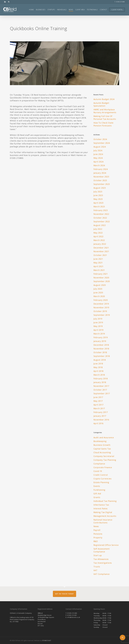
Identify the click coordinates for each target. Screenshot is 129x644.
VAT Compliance (102, 574)
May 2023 (98, 199)
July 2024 (98, 150)
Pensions (98, 534)
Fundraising (99, 490)
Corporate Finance (103, 467)
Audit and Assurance (104, 437)
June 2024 (98, 154)
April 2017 (98, 405)
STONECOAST (47, 641)
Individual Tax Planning (105, 501)
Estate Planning (101, 482)
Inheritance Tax (101, 505)
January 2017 (100, 416)
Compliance (99, 464)
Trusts (97, 567)
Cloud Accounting (102, 452)
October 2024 (100, 139)
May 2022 (98, 233)
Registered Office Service (106, 545)
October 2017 (100, 390)
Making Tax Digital (103, 512)
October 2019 (100, 311)
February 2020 (101, 300)
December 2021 (101, 248)
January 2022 (100, 244)
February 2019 (101, 337)
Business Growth (102, 445)
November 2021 (101, 251)
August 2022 (100, 225)
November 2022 (101, 214)
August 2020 (100, 285)
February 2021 (101, 274)
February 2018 (101, 379)
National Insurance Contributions (103, 521)
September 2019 (102, 315)
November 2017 (101, 386)
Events (97, 486)
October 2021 (100, 255)
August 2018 (100, 360)
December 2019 (101, 304)
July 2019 (98, 319)
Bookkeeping (100, 441)
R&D (96, 541)
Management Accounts (105, 516)
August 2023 (100, 188)
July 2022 (98, 229)
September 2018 (102, 356)
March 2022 (99, 240)
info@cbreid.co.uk (74, 617)
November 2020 (101, 278)
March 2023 (99, 207)
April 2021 (98, 266)
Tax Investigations (103, 563)
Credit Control (101, 475)
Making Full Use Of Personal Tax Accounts (105, 118)
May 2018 (98, 367)
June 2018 (98, 364)
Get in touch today (64, 594)
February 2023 (101, 210)
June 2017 (98, 397)
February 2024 (101, 169)
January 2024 (100, 173)
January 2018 (100, 382)
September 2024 (102, 143)
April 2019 (98, 330)
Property (98, 538)
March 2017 (99, 408)
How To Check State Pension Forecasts (103, 124)
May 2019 (98, 326)
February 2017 (101, 412)
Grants (97, 497)
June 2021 (98, 259)
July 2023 (98, 192)
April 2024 (98, 162)
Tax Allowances (101, 559)
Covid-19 (98, 471)
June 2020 (98, 293)
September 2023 (102, 184)
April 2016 (98, 423)
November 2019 (101, 307)
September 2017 (102, 393)
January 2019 (100, 341)
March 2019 (99, 334)
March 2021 (99, 270)
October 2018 (100, 352)
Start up (98, 555)
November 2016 (101, 420)
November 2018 (101, 349)
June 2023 (98, 195)
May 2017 (98, 401)
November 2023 (101, 177)
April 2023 (98, 203)
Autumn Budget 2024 (104, 99)
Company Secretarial (104, 456)
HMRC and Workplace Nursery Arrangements (105, 111)
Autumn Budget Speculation (101, 104)
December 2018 (101, 345)
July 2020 (98, 289)
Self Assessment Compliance (102, 550)
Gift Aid (97, 494)
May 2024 (98, 158)
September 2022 (102, 221)
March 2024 (99, 165)
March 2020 (99, 296)
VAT (95, 570)
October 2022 (100, 218)
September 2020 (102, 281)
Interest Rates (101, 509)
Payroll (97, 530)
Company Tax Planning (105, 460)
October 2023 (100, 180)
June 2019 (98, 322)
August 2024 (100, 147)
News (96, 526)
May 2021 (98, 263)
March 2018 (99, 375)
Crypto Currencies (103, 479)
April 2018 (98, 371)
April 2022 (98, 236)
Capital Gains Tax (102, 449)
